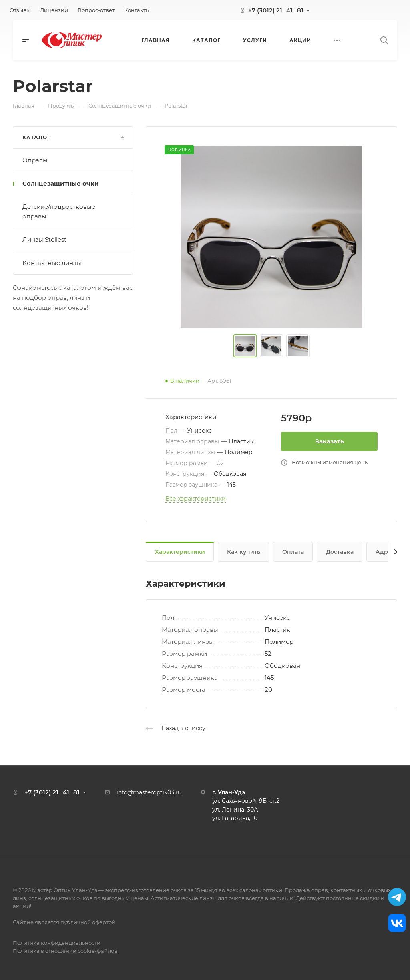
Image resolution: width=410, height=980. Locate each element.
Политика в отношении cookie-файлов (65, 951)
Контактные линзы (52, 263)
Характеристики (180, 552)
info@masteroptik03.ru (149, 792)
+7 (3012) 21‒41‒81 (276, 10)
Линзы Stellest (44, 239)
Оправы (35, 160)
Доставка (340, 552)
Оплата (293, 552)
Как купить (244, 552)
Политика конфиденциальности (57, 943)
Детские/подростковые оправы (59, 211)
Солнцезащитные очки (61, 183)
